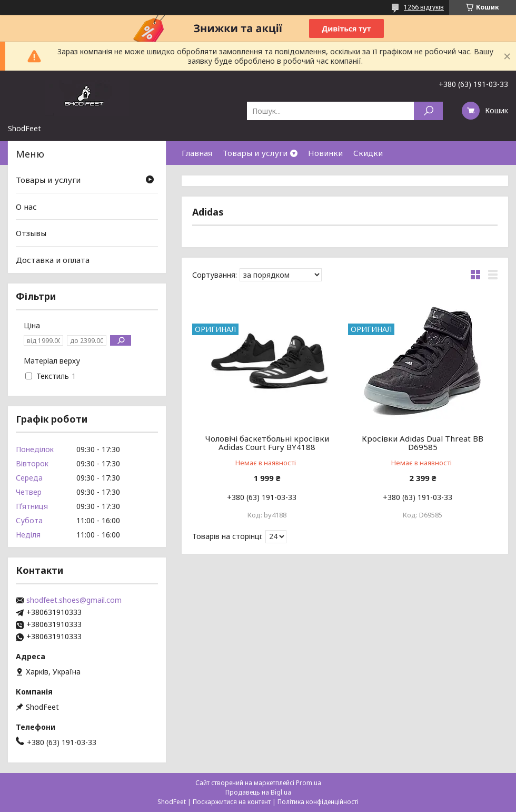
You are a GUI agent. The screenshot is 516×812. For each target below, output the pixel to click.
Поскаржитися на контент (232, 802)
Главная (197, 153)
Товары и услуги (255, 153)
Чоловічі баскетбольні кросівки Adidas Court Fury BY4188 (267, 443)
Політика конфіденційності (318, 802)
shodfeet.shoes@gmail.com (74, 600)
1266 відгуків (424, 7)
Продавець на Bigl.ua (258, 792)
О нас (26, 207)
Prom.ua (309, 783)
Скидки (368, 153)
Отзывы (31, 233)
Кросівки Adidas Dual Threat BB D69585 (423, 443)
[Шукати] (428, 111)
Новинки (325, 153)
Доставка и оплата (53, 260)
